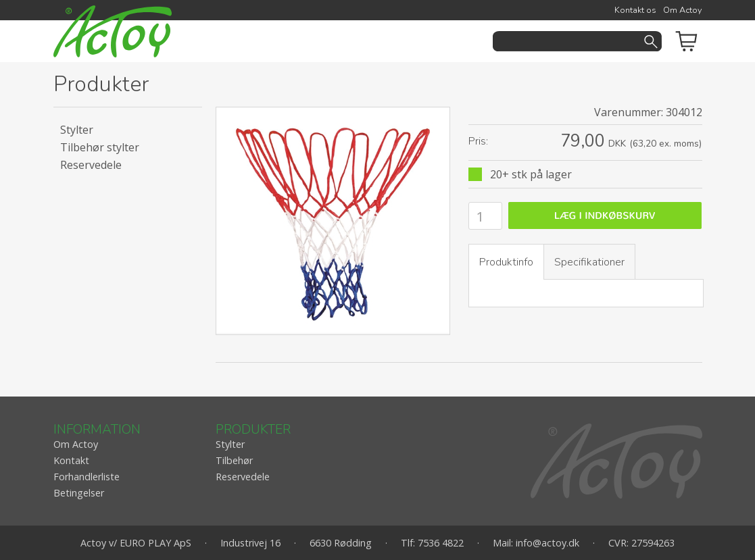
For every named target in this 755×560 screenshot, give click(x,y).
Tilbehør (234, 460)
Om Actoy (683, 10)
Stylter (77, 130)
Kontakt (71, 460)
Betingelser (79, 493)
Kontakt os (635, 10)
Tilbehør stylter (100, 147)
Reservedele (91, 165)
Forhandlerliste (87, 477)
